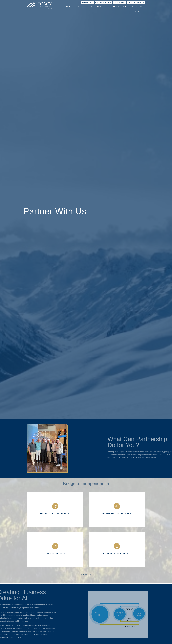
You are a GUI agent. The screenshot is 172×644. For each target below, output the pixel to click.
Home (68, 7)
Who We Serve (100, 7)
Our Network (121, 7)
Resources (138, 7)
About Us (81, 7)
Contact (140, 12)
